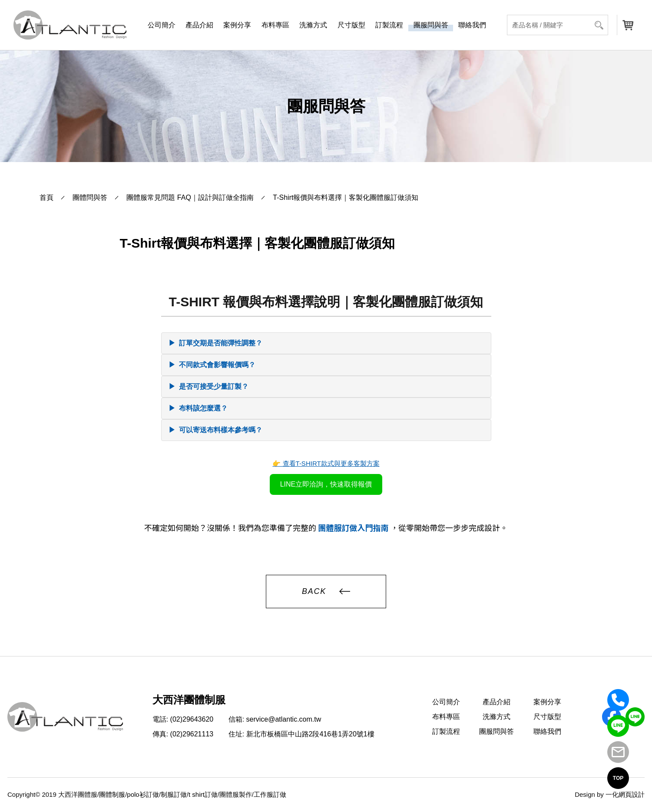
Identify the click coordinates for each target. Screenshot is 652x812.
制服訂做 (174, 794)
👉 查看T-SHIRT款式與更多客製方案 (326, 463)
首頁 (46, 197)
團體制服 (112, 794)
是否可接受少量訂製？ (209, 387)
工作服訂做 (270, 794)
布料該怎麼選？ (198, 408)
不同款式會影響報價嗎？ (212, 365)
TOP (618, 778)
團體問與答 (90, 197)
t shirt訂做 (203, 794)
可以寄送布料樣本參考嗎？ (215, 430)
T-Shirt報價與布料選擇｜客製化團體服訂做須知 (346, 197)
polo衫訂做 (143, 794)
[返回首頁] (70, 25)
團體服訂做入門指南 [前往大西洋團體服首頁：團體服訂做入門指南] (354, 528)
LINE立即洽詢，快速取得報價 (326, 484)
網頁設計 (632, 794)
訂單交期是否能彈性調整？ (215, 343)
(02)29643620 (192, 719)
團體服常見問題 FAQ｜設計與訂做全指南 (190, 197)
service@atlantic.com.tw (284, 719)
